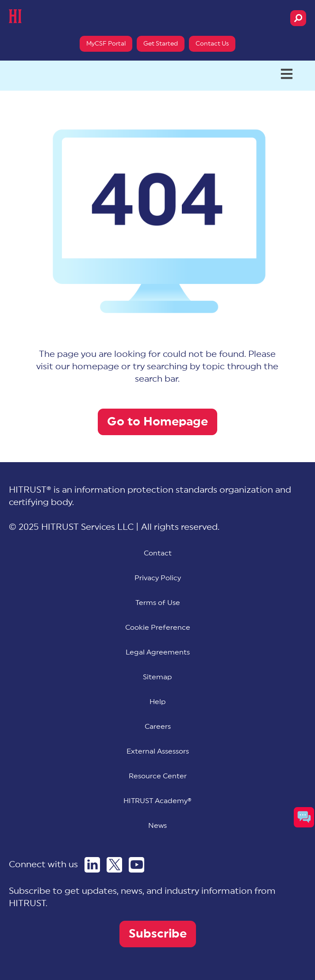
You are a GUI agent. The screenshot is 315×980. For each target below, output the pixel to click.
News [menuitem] (157, 826)
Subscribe (158, 934)
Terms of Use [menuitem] (158, 603)
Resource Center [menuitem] (158, 776)
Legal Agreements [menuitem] (158, 652)
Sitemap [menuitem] (157, 677)
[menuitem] (158, 628)
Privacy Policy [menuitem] (158, 578)
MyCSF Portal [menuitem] (106, 44)
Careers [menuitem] (158, 727)
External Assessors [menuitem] (158, 751)
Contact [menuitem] (158, 553)
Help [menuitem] (158, 702)
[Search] (298, 18)
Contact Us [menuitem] (212, 44)
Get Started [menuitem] (161, 44)
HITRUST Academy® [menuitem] (157, 801)
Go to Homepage (157, 422)
